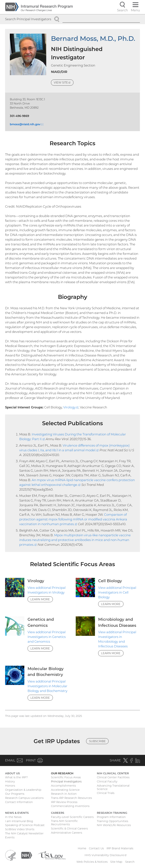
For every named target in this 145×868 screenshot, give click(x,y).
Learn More (40, 599)
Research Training (112, 813)
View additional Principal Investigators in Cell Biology (117, 592)
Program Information (111, 817)
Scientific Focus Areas (66, 777)
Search (130, 862)
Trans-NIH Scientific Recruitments (64, 823)
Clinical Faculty (107, 781)
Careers (58, 813)
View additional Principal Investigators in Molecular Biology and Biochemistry (47, 686)
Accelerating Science (65, 790)
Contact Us (96, 848)
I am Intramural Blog (19, 821)
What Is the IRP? (16, 777)
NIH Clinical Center (113, 773)
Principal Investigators (66, 781)
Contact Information (19, 802)
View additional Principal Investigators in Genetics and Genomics (47, 637)
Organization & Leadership (23, 790)
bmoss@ (27, 124)
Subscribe (97, 741)
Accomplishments (63, 786)
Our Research (62, 773)
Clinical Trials (106, 793)
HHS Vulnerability (106, 855)
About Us (12, 773)
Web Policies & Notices (92, 862)
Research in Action (64, 794)
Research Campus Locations (24, 798)
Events (10, 837)
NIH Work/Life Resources (114, 825)
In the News (13, 817)
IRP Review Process (64, 802)
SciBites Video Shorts (20, 829)
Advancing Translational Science (113, 787)
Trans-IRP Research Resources (71, 798)
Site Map (116, 862)
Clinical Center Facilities (113, 777)
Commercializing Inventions (70, 806)
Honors (10, 786)
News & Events (17, 813)
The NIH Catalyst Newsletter (24, 833)
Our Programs (15, 794)
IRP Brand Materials (120, 848)
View (64, 83)
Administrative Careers (67, 833)
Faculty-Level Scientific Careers (72, 817)
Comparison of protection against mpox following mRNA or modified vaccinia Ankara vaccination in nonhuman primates (73, 519)
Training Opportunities (113, 821)
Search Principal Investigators (28, 19)
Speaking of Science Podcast (25, 825)
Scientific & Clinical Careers (69, 829)
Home (82, 848)
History (10, 781)
